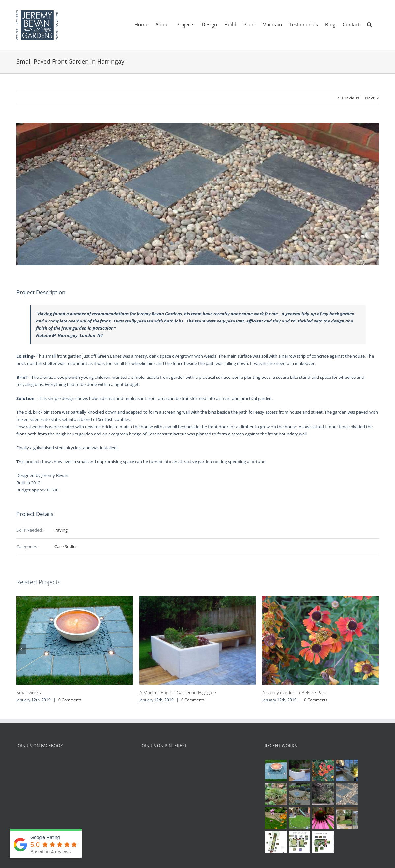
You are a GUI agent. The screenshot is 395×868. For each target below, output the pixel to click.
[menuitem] (141, 24)
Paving (61, 530)
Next (370, 98)
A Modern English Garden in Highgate (178, 693)
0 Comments (70, 700)
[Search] (369, 24)
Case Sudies (66, 546)
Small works (29, 693)
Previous (351, 98)
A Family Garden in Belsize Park (294, 693)
